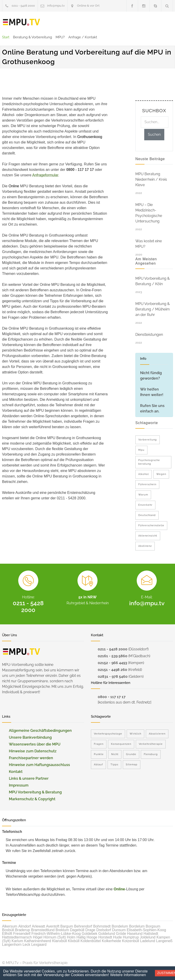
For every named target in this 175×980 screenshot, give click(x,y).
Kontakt (16, 772)
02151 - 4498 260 (112, 670)
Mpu (141, 450)
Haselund (135, 934)
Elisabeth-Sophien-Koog (146, 930)
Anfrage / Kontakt (83, 37)
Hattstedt (151, 934)
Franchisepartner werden (31, 758)
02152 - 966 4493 (112, 663)
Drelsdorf (104, 930)
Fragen (99, 744)
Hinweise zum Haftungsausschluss (39, 765)
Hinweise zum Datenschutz (33, 751)
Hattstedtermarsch (17, 937)
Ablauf (98, 765)
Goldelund (107, 934)
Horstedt (105, 937)
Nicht (115, 754)
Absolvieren (157, 734)
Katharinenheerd (38, 941)
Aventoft (53, 926)
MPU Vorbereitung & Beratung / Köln (153, 281)
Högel (38, 937)
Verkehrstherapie (151, 744)
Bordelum (137, 926)
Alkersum (10, 926)
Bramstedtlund (43, 930)
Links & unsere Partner (29, 778)
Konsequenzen (121, 744)
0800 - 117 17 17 (112, 697)
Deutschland (147, 515)
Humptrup (131, 937)
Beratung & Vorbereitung (32, 37)
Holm (71, 937)
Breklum (62, 930)
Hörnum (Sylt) (55, 937)
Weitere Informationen (128, 975)
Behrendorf (83, 926)
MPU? (60, 37)
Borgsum (153, 926)
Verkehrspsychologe (108, 734)
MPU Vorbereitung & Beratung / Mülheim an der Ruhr (153, 309)
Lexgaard (39, 945)
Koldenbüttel (91, 941)
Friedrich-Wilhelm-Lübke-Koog (56, 934)
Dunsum (119, 930)
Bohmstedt (102, 926)
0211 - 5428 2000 (23, 6)
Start (6, 37)
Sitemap (132, 765)
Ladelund (148, 941)
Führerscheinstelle (151, 525)
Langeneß (164, 941)
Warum (143, 495)
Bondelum (120, 926)
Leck (26, 945)
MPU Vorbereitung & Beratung (35, 792)
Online (119, 889)
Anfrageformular (45, 175)
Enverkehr (145, 505)
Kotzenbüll (131, 941)
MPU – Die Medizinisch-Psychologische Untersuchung (149, 213)
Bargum (67, 926)
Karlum (17, 941)
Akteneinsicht (148, 536)
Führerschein (147, 484)
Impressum (19, 785)
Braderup (23, 930)
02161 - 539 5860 (113, 656)
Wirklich (135, 734)
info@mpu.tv (56, 6)
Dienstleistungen (149, 335)
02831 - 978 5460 (113, 676)
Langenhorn (12, 945)
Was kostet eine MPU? (149, 244)
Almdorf (24, 926)
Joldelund (148, 937)
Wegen (161, 474)
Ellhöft (7, 934)
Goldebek (90, 934)
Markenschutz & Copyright (32, 799)
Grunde (131, 754)
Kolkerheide (112, 941)
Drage (90, 930)
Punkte (99, 754)
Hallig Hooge (87, 937)
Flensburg (151, 754)
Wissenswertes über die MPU (35, 744)
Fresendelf (22, 934)
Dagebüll (77, 930)
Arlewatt (39, 926)
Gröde (121, 934)
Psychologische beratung (149, 462)
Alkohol (144, 474)
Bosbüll (8, 930)
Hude (117, 937)
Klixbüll (74, 941)
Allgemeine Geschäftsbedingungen (40, 731)
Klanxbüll (60, 941)
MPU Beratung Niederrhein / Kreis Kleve (151, 179)
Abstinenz (145, 546)
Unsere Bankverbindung (30, 737)
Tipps (114, 765)
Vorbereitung (148, 440)
